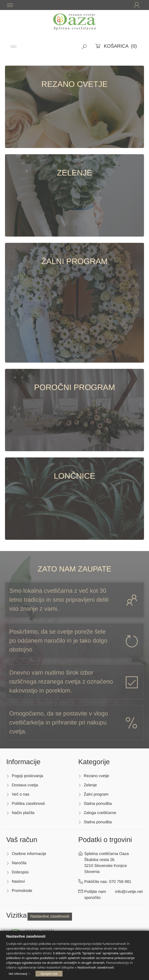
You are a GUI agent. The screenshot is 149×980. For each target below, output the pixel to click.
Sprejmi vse (49, 973)
